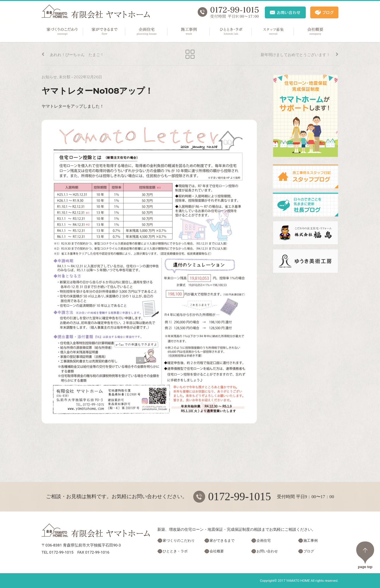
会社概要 (315, 32)
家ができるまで (104, 32)
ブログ (309, 551)
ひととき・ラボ (231, 32)
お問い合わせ (267, 551)
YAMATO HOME (298, 581)
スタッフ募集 (273, 32)
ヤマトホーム (96, 11)
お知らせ (49, 77)
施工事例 (189, 32)
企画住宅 (147, 32)
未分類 (65, 77)
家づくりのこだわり (62, 32)
